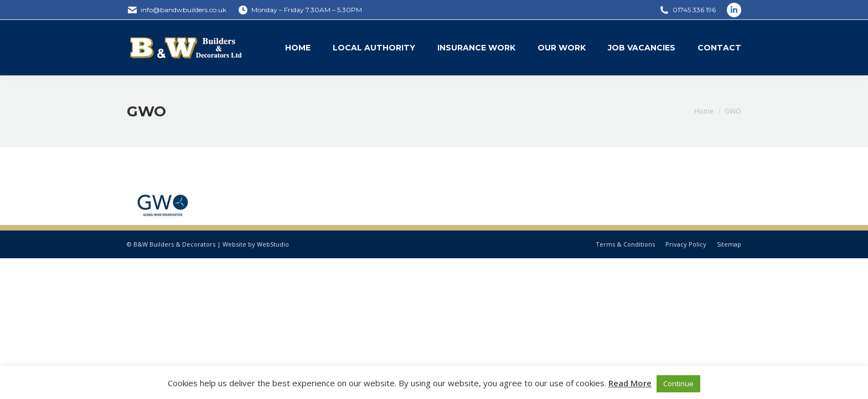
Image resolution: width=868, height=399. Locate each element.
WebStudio (273, 244)
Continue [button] (678, 383)
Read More (630, 383)
